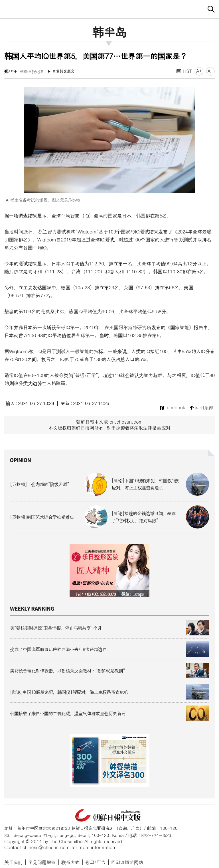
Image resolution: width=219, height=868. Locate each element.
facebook (172, 408)
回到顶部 (201, 408)
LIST (184, 71)
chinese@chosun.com (46, 847)
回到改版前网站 (127, 862)
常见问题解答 (42, 862)
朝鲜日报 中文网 (109, 8)
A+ (199, 71)
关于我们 (13, 862)
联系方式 (70, 862)
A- (210, 71)
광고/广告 (95, 862)
